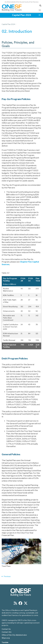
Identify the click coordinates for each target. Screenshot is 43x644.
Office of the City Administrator (14, 635)
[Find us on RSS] (15, 604)
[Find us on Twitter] (26, 604)
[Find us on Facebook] (20, 604)
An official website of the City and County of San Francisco (22, 2)
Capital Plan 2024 (8, 24)
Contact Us (6, 629)
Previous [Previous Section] (6, 577)
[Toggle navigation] (40, 10)
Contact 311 (7, 632)
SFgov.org (6, 638)
